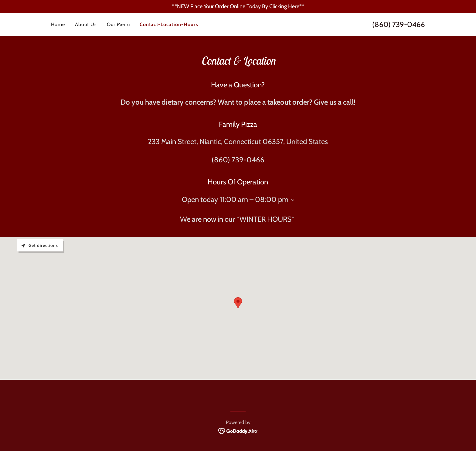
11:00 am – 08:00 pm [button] (254, 199)
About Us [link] (86, 24)
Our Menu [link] (118, 24)
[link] (238, 431)
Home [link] (58, 24)
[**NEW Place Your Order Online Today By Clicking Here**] (238, 7)
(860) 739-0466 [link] (399, 24)
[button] (291, 200)
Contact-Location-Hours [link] (169, 24)
